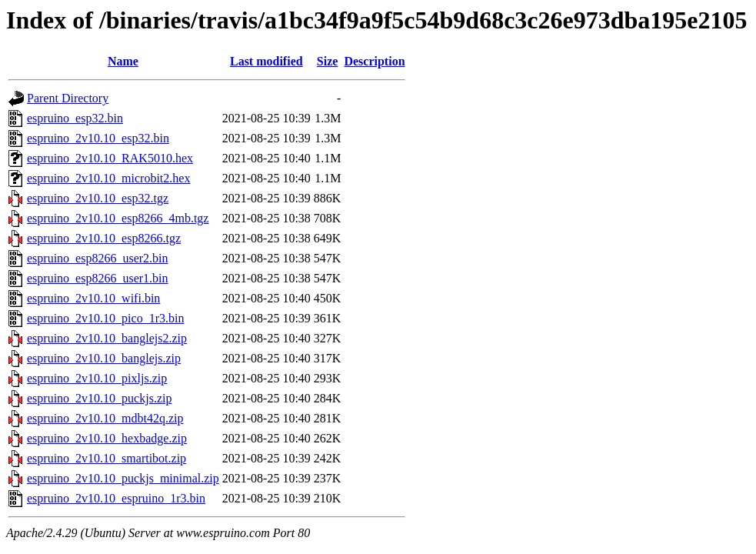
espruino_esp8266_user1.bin (98, 278)
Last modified (266, 61)
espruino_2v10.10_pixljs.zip (97, 378)
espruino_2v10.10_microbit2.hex (108, 178)
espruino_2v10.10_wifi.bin (93, 298)
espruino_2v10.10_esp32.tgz (98, 198)
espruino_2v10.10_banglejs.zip (104, 358)
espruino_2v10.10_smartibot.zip (107, 458)
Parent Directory (68, 98)
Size (328, 61)
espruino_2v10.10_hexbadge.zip (107, 438)
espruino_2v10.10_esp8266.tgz (104, 238)
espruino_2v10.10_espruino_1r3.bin (116, 498)
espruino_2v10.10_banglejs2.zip (107, 338)
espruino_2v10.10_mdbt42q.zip (105, 418)
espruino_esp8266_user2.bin (98, 258)
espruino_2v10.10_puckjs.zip (99, 398)
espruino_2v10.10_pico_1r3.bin (105, 318)
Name (123, 61)
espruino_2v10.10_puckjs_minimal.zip (123, 478)
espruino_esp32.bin (75, 118)
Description (374, 61)
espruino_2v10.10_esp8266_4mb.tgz (118, 218)
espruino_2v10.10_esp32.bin (98, 138)
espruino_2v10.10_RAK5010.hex (110, 158)
